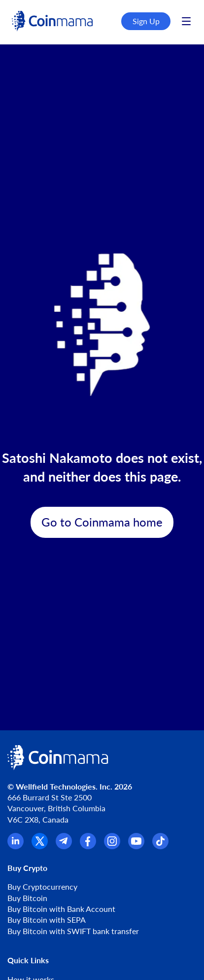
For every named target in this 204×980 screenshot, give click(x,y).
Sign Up (146, 21)
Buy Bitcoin (27, 898)
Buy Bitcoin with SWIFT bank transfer (73, 931)
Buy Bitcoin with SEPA (47, 920)
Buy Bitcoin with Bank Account (61, 909)
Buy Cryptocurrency (42, 886)
